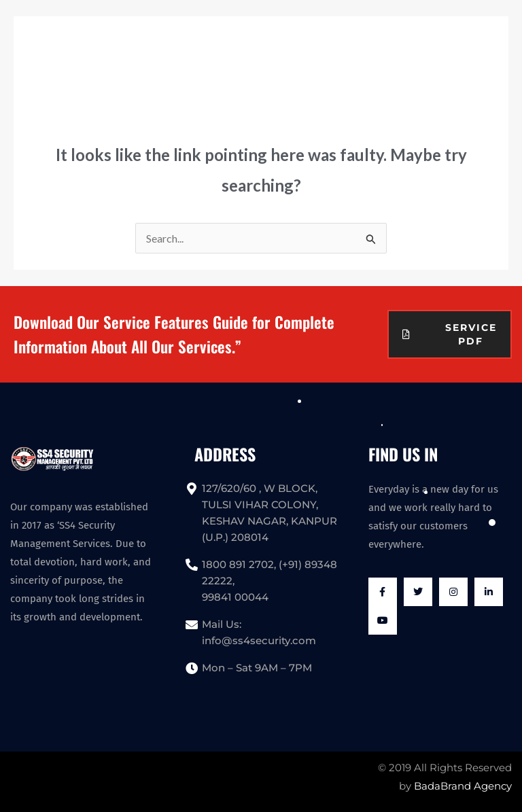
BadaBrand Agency (463, 786)
